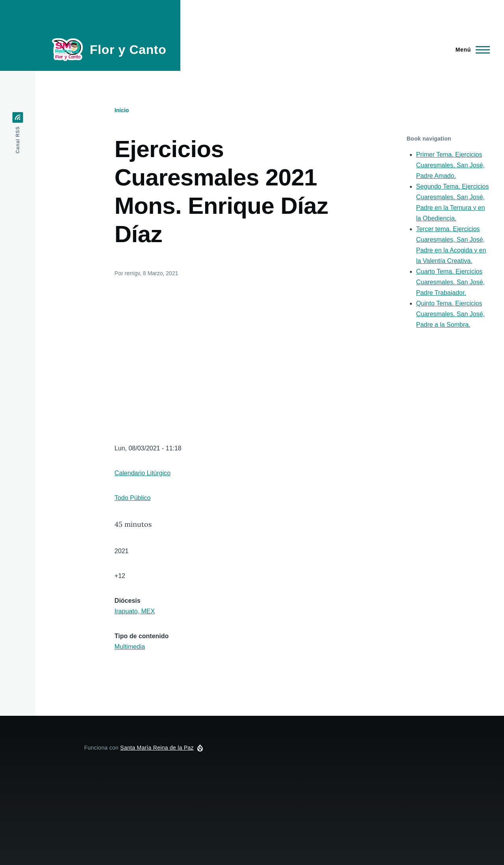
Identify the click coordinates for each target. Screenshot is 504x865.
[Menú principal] (470, 50)
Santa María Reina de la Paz (157, 748)
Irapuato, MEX (135, 611)
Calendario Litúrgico (143, 473)
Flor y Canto (128, 50)
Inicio (122, 110)
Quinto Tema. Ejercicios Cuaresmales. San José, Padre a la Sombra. (450, 314)
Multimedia (130, 647)
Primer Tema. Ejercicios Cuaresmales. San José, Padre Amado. (450, 165)
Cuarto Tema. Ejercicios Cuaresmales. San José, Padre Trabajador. (450, 282)
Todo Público (133, 498)
